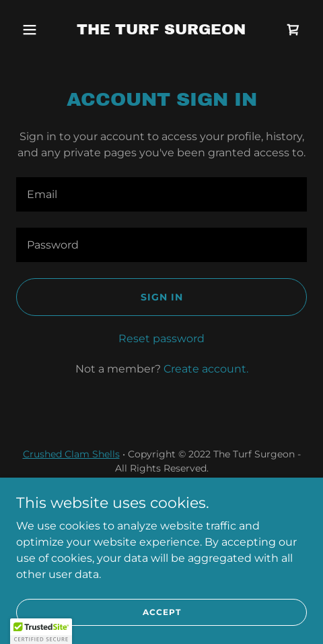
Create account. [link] (206, 369)
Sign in (162, 297)
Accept (162, 612)
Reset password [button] (161, 339)
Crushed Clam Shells (71, 454)
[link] (161, 31)
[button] (38, 30)
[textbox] (161, 194)
